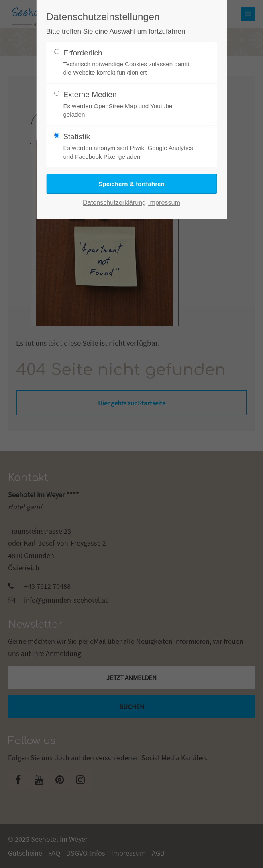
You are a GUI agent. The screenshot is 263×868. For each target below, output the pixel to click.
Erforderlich (128, 63)
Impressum (164, 202)
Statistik (128, 147)
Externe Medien (128, 104)
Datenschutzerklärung (114, 202)
